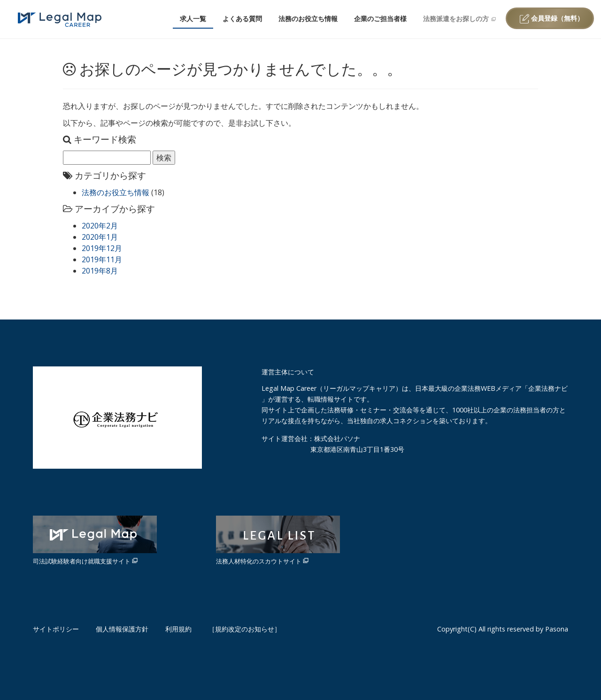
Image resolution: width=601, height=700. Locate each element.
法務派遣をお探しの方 (460, 19)
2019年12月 (102, 248)
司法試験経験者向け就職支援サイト (95, 540)
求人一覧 (193, 19)
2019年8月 (100, 271)
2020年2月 (100, 226)
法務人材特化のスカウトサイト (278, 540)
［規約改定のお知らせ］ (245, 629)
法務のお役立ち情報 (308, 19)
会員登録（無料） (552, 19)
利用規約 (178, 629)
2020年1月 (100, 237)
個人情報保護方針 (122, 629)
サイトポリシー (56, 629)
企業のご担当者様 (380, 19)
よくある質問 (242, 19)
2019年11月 (102, 259)
